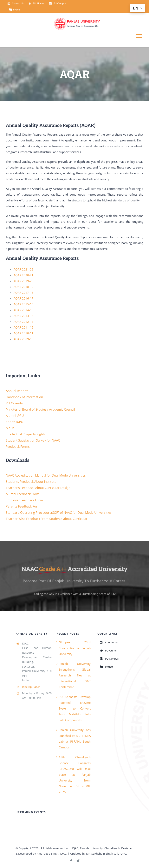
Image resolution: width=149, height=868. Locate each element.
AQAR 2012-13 (23, 322)
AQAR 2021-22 (23, 269)
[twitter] (78, 861)
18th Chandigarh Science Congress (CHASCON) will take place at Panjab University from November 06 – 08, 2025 (75, 775)
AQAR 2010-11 (23, 333)
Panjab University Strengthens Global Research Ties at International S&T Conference (75, 675)
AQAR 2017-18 (23, 293)
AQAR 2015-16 (23, 304)
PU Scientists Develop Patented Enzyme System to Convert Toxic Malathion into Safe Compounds (75, 708)
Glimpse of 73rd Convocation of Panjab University (75, 648)
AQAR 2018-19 (23, 287)
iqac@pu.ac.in (31, 687)
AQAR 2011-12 (23, 327)
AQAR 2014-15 (23, 310)
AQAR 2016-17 (23, 298)
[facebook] (71, 861)
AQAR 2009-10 (23, 339)
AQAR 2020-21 (23, 275)
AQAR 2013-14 (23, 316)
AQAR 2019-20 (23, 281)
